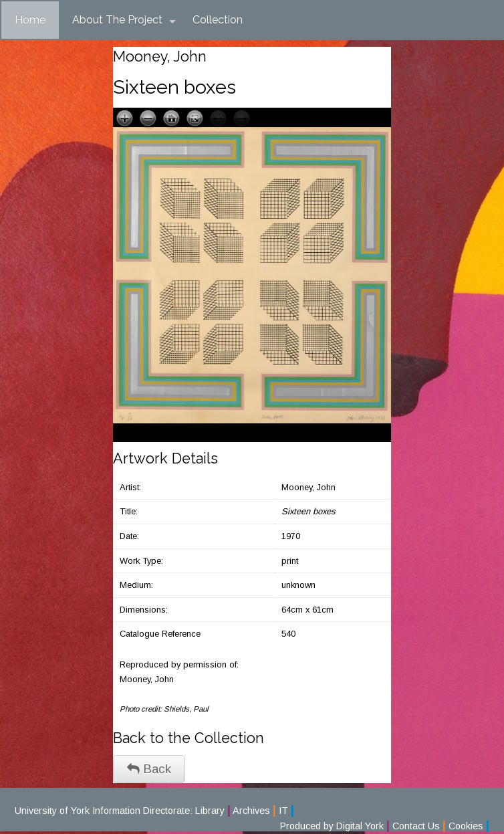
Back (149, 769)
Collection (218, 20)
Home (30, 20)
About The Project (124, 20)
